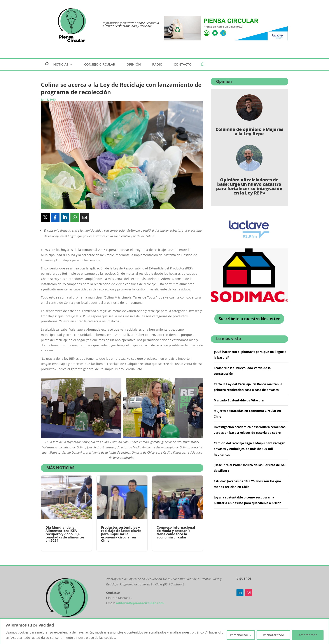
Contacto (183, 65)
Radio (157, 65)
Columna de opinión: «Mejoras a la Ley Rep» (249, 131)
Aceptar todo (308, 635)
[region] (164, 631)
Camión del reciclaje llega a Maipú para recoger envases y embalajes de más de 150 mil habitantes (249, 449)
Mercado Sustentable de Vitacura (239, 400)
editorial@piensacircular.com (140, 603)
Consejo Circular (100, 65)
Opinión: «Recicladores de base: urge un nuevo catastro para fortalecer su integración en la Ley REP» (249, 186)
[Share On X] (45, 217)
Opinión (134, 65)
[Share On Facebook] (55, 217)
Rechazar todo (273, 635)
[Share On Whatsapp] (75, 217)
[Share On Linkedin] (65, 217)
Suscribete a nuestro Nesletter (249, 319)
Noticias (61, 65)
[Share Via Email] (85, 217)
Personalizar (239, 635)
